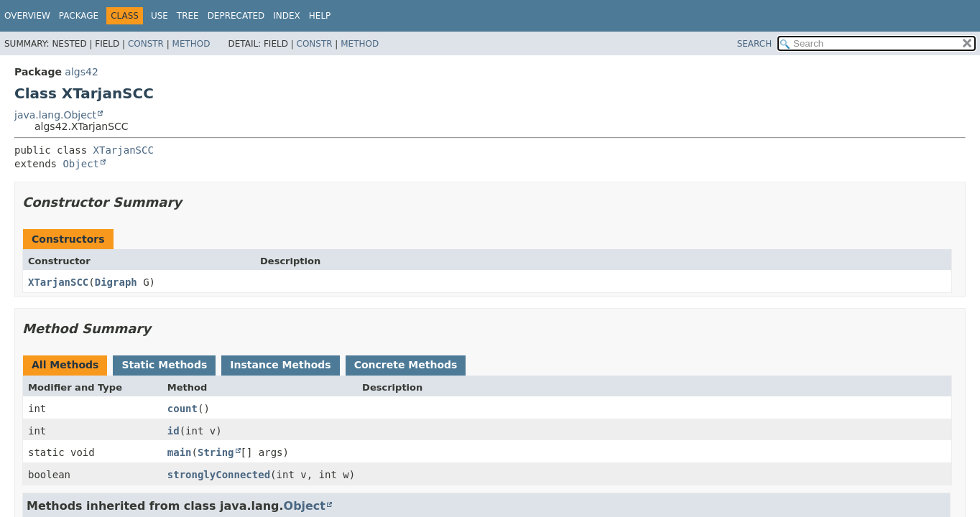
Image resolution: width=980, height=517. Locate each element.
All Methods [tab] (65, 365)
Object (81, 164)
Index (287, 16)
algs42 (81, 72)
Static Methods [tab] (164, 365)
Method (191, 44)
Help (320, 16)
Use (160, 16)
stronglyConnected (219, 475)
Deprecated (236, 16)
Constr (146, 44)
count (182, 409)
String (216, 452)
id (174, 431)
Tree (188, 16)
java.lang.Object (55, 115)
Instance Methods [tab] (280, 365)
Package (79, 16)
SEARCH (755, 44)
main (180, 452)
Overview (27, 16)
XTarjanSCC (124, 150)
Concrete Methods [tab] (406, 365)
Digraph (116, 282)
